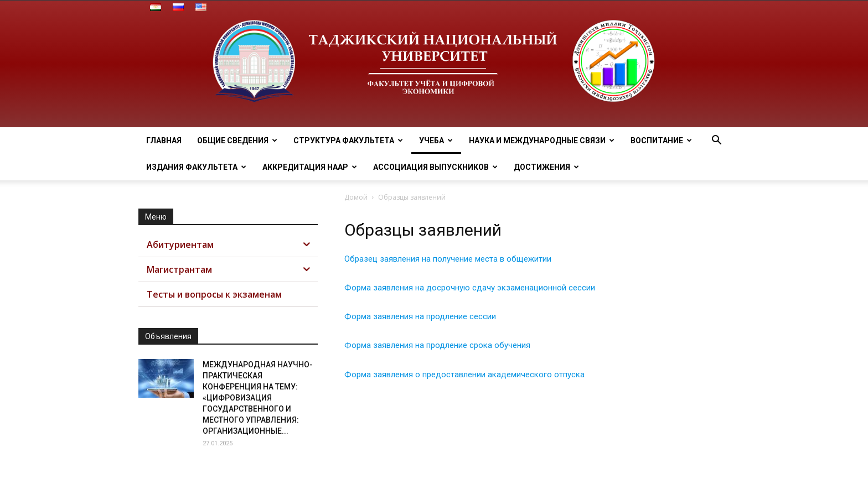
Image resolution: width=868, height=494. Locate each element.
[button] (716, 141)
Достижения (546, 167)
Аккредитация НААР (310, 167)
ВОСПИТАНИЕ (661, 141)
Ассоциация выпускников (435, 167)
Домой (356, 197)
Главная (164, 141)
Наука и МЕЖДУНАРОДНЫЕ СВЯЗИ (542, 141)
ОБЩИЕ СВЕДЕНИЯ (237, 141)
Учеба (436, 141)
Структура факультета (348, 141)
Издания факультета (196, 167)
